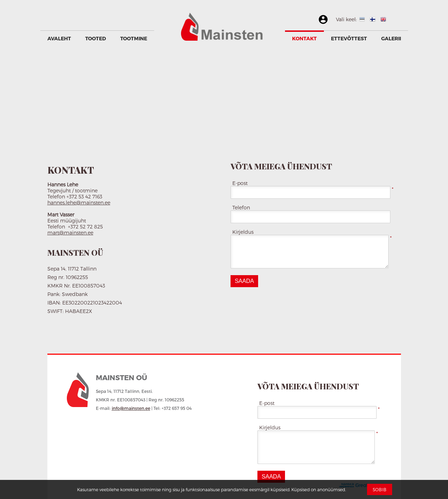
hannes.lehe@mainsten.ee (79, 202)
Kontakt (304, 38)
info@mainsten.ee (131, 408)
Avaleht (59, 38)
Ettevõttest (349, 38)
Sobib (380, 489)
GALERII (391, 38)
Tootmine (134, 38)
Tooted (96, 38)
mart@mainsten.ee (70, 233)
